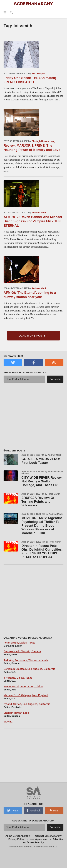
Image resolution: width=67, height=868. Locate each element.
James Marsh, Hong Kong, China (23, 686)
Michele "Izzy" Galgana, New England (26, 695)
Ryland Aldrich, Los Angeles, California (27, 704)
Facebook (33, 810)
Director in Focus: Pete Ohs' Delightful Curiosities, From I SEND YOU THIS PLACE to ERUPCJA (42, 551)
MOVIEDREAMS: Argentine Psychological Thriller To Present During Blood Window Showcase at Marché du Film (42, 526)
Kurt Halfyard (39, 73)
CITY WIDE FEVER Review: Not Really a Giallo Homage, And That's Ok (42, 481)
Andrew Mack (39, 213)
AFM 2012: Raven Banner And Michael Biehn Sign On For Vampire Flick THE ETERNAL (33, 221)
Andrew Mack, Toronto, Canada (22, 651)
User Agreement (38, 839)
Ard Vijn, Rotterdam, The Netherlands (26, 660)
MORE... (8, 722)
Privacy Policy (16, 839)
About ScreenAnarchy (18, 836)
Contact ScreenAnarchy (48, 836)
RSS (54, 810)
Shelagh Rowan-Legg (43, 141)
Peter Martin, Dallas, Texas (19, 643)
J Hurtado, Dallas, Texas (18, 678)
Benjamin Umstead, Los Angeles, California (29, 669)
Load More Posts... (33, 336)
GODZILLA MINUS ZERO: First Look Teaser (41, 461)
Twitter (13, 810)
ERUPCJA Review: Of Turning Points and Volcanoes (38, 502)
